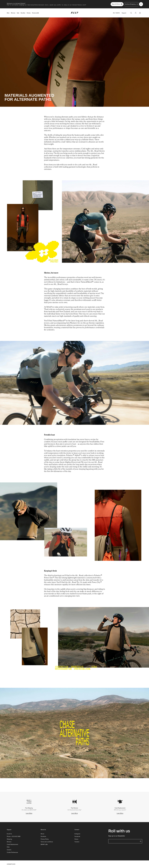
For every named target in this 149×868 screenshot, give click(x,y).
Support (124, 13)
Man (8, 13)
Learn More (29, 813)
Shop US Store (117, 4)
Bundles (23, 13)
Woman (13, 13)
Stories (29, 13)
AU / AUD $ (116, 13)
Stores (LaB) (35, 13)
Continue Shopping (131, 4)
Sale (18, 13)
